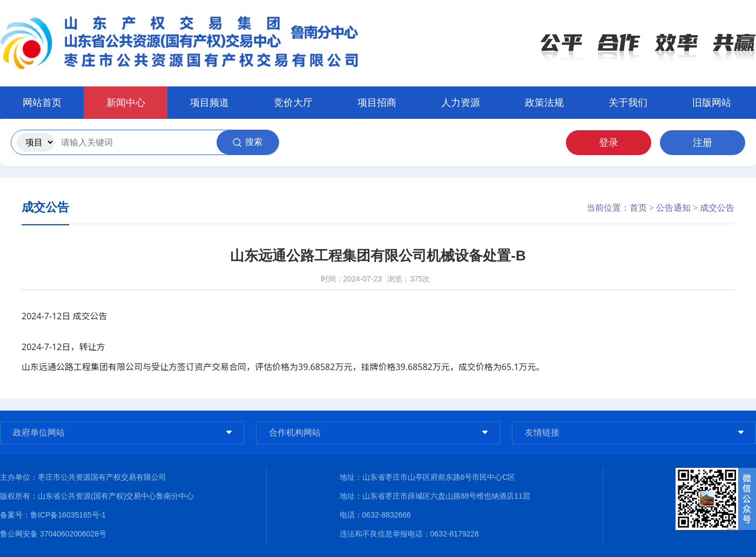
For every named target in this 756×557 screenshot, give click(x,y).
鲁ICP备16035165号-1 (68, 515)
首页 (638, 208)
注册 (703, 143)
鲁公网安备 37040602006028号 (53, 534)
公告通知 (673, 208)
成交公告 (717, 208)
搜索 (248, 142)
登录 (609, 143)
